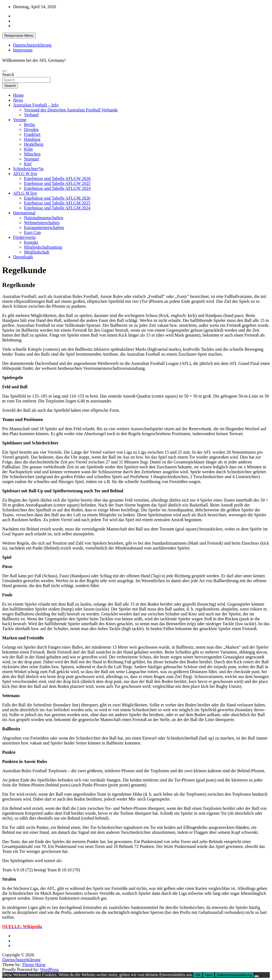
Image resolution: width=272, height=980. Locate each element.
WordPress (49, 970)
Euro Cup (32, 232)
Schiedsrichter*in (28, 169)
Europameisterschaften (44, 228)
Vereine (20, 120)
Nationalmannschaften (44, 218)
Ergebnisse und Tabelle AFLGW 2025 (57, 183)
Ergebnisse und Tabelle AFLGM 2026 (57, 198)
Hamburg (32, 139)
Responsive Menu (19, 36)
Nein (209, 975)
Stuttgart (31, 159)
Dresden (31, 129)
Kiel (28, 164)
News (18, 100)
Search (8, 74)
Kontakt (31, 242)
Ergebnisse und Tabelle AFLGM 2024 (57, 208)
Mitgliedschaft (37, 252)
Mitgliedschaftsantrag (43, 247)
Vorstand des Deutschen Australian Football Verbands (71, 110)
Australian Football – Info (36, 105)
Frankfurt (32, 134)
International (24, 213)
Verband (31, 115)
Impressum (23, 50)
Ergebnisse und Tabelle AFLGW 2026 (57, 178)
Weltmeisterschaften (42, 223)
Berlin (29, 125)
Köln (28, 149)
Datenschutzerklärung (32, 45)
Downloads (23, 257)
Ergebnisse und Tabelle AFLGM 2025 (57, 203)
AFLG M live (25, 193)
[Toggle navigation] (4, 71)
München (32, 154)
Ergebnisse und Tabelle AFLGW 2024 (57, 188)
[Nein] (256, 976)
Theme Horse (34, 965)
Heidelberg (34, 144)
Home (18, 95)
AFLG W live (25, 174)
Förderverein (24, 237)
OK (198, 975)
